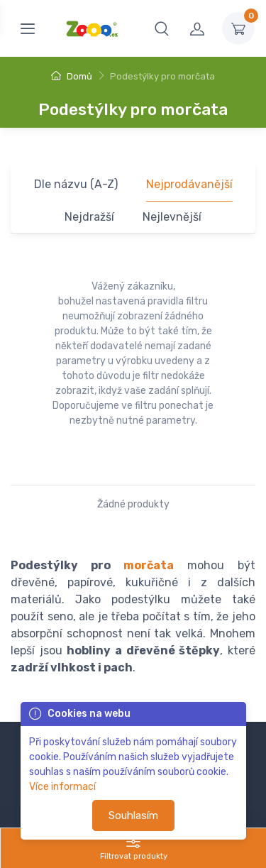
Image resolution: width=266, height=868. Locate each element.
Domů (72, 76)
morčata (149, 565)
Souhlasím (133, 815)
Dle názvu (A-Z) (76, 184)
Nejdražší (89, 217)
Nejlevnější (172, 217)
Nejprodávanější (189, 184)
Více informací (62, 787)
